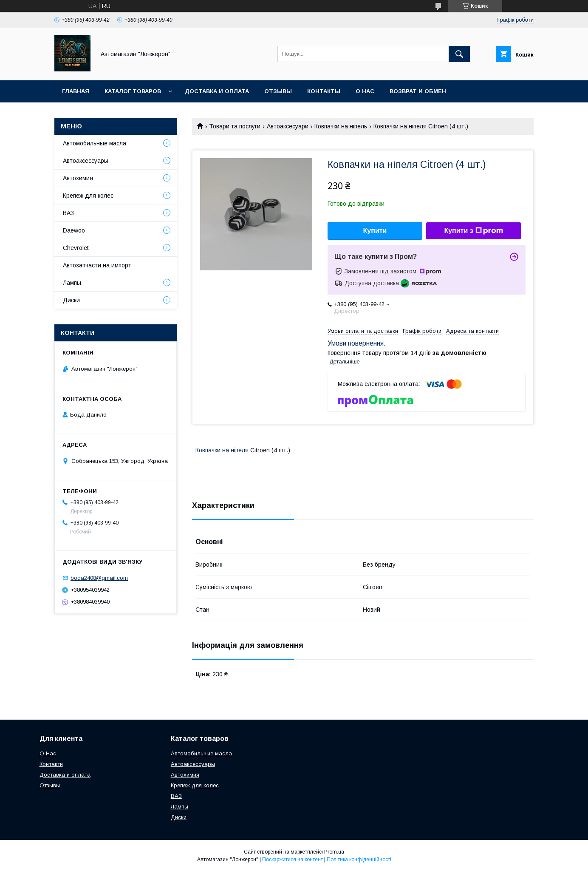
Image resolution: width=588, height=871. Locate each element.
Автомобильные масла (95, 143)
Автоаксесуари (288, 126)
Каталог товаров (133, 91)
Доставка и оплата (217, 91)
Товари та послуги (235, 126)
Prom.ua (334, 852)
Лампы (72, 283)
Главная (76, 91)
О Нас (48, 753)
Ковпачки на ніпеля (222, 450)
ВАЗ (68, 213)
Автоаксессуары (86, 161)
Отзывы (278, 91)
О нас (365, 91)
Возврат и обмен (418, 91)
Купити (375, 231)
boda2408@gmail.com (99, 578)
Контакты (324, 91)
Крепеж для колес (88, 196)
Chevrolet (76, 248)
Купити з (473, 231)
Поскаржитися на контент (293, 860)
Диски (71, 300)
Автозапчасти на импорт (97, 265)
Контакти (51, 764)
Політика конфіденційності (359, 860)
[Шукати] (459, 54)
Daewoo (74, 230)
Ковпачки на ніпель (341, 126)
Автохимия (78, 178)
